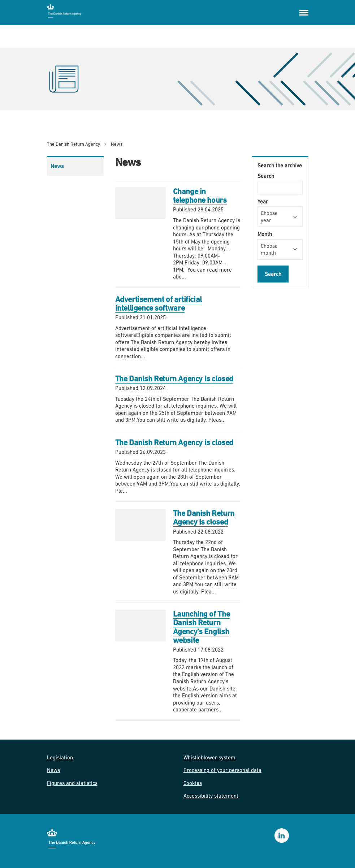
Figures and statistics (72, 783)
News (57, 166)
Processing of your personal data (222, 770)
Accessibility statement (211, 796)
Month (265, 234)
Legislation (60, 757)
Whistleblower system (209, 757)
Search (266, 176)
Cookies (193, 783)
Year (263, 201)
